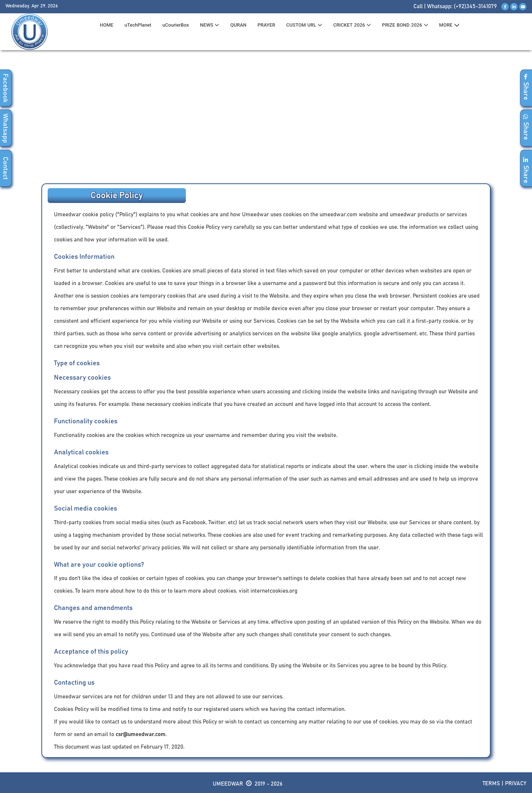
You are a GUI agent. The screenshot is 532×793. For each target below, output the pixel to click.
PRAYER (266, 25)
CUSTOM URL (304, 25)
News (209, 25)
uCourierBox (176, 25)
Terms (491, 784)
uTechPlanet (138, 25)
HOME (107, 25)
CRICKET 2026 (352, 25)
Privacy (516, 784)
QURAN (238, 25)
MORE (449, 25)
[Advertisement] (266, 119)
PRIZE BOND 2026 (405, 25)
